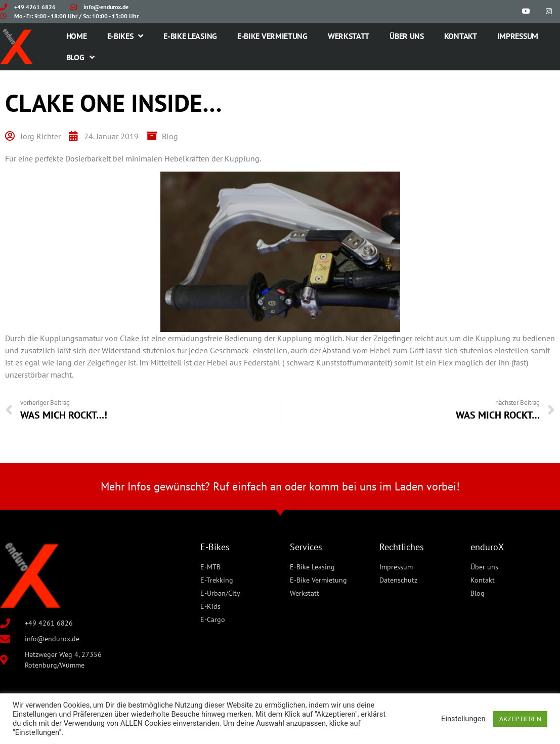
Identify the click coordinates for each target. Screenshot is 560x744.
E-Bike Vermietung (272, 36)
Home (77, 36)
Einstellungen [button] (463, 719)
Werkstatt (349, 36)
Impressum (518, 36)
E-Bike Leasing (190, 36)
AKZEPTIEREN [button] (520, 719)
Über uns (407, 36)
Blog (80, 57)
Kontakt (461, 36)
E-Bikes (125, 36)
